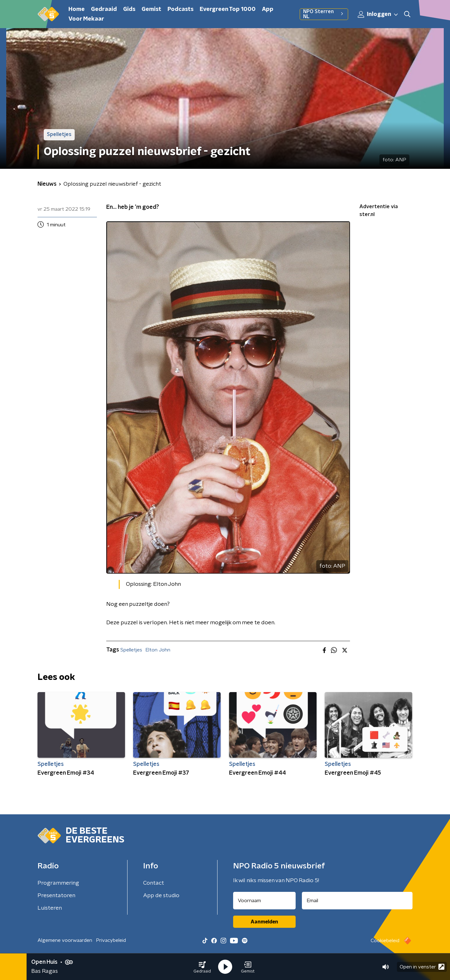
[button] (202, 967)
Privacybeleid (111, 940)
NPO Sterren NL (324, 14)
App (268, 9)
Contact (154, 883)
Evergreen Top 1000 (228, 9)
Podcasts (180, 9)
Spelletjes (131, 650)
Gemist (151, 9)
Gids (129, 9)
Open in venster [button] (422, 967)
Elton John (158, 650)
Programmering (58, 883)
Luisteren (50, 908)
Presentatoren (56, 896)
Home (77, 9)
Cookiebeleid (385, 941)
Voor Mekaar (86, 19)
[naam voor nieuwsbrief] (264, 901)
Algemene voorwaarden (65, 940)
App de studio (161, 896)
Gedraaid (104, 9)
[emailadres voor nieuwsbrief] (357, 901)
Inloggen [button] (378, 14)
